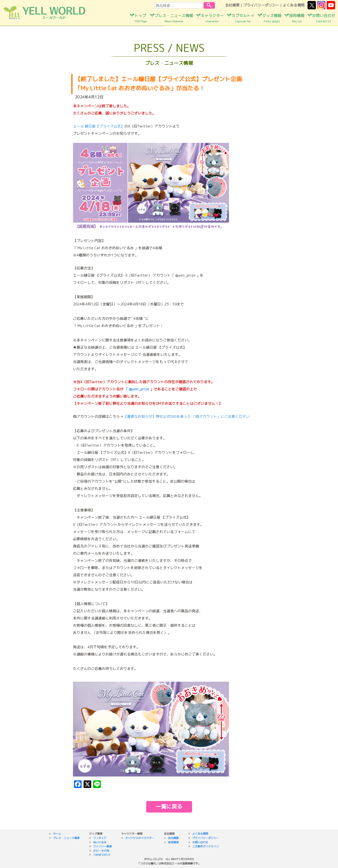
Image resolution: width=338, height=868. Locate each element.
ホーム (57, 834)
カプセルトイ (243, 18)
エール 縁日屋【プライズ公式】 (99, 126)
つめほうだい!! (102, 855)
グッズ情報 (272, 18)
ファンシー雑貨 (102, 846)
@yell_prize (139, 389)
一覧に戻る (169, 806)
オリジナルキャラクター (140, 838)
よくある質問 (294, 5)
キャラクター (212, 18)
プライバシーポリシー (261, 5)
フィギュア (100, 838)
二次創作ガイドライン (205, 846)
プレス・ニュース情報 (174, 18)
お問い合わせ (324, 18)
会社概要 (232, 5)
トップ (141, 18)
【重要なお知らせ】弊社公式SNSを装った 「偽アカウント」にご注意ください (186, 416)
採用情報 (297, 18)
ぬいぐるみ (100, 842)
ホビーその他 (101, 851)
